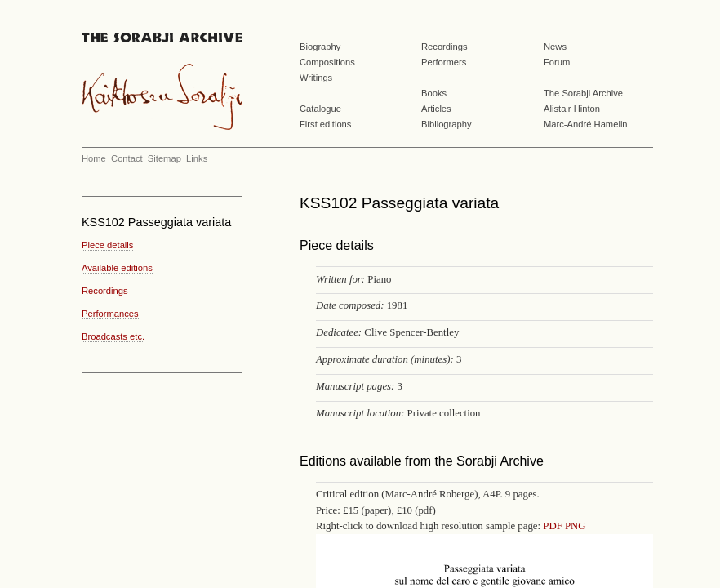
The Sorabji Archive (583, 93)
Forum (557, 62)
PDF (552, 526)
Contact (127, 158)
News (555, 47)
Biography (320, 47)
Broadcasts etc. (113, 336)
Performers (444, 62)
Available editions (117, 268)
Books (434, 93)
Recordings (444, 47)
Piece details (107, 245)
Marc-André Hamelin (586, 124)
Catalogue (320, 109)
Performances (110, 314)
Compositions (327, 62)
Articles (436, 109)
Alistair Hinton (572, 109)
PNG (576, 526)
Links (197, 158)
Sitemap (164, 158)
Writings (316, 78)
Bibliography (447, 124)
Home (94, 158)
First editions (325, 124)
